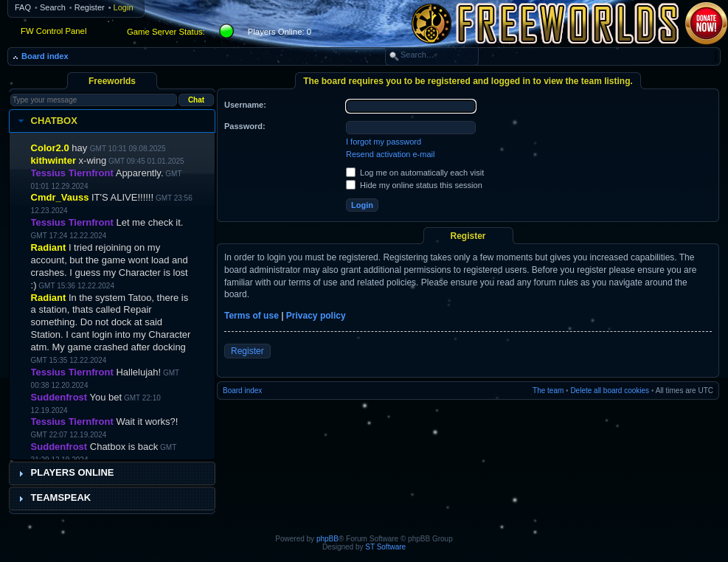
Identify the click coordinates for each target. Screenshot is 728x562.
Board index (45, 56)
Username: (245, 105)
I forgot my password (384, 142)
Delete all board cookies (610, 391)
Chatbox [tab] (46, 121)
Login (124, 7)
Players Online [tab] (65, 473)
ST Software (385, 547)
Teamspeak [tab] (53, 498)
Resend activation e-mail (390, 154)
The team (548, 391)
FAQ (23, 7)
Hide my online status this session (414, 185)
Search (53, 7)
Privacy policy (316, 316)
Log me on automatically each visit (415, 173)
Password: (245, 126)
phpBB (327, 539)
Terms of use (252, 316)
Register (90, 7)
